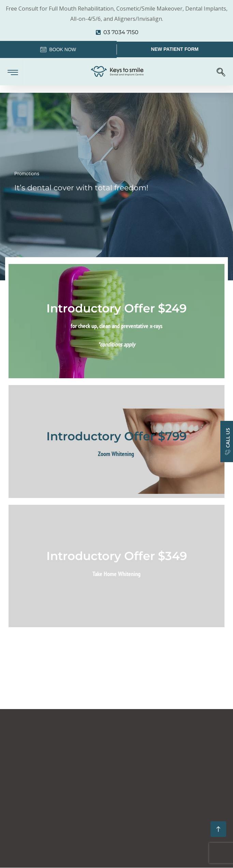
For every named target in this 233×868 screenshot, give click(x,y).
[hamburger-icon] (13, 71)
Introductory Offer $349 (117, 556)
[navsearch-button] (221, 72)
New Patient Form (175, 49)
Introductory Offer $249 (116, 308)
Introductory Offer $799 (116, 436)
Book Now (58, 50)
